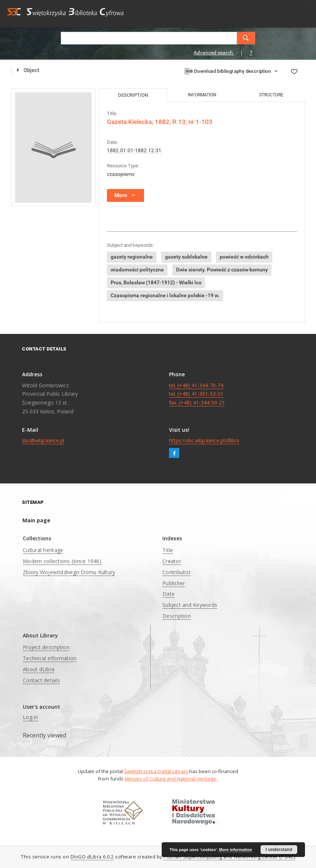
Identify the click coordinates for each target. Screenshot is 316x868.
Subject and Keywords (190, 605)
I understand (279, 850)
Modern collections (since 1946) (62, 561)
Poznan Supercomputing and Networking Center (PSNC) (229, 857)
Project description (46, 647)
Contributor (177, 572)
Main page (36, 520)
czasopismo (121, 174)
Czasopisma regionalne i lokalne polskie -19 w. (165, 295)
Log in (30, 717)
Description (177, 616)
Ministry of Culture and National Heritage (171, 779)
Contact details (41, 680)
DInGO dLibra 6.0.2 (92, 857)
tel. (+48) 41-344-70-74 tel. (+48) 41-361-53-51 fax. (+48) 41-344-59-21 (197, 394)
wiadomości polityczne (137, 270)
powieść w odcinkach (244, 257)
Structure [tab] (271, 95)
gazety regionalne (132, 257)
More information (236, 850)
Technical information (50, 658)
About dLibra (39, 669)
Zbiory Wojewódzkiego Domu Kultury (69, 572)
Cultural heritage (43, 550)
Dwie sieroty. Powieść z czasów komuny (222, 270)
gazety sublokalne (186, 257)
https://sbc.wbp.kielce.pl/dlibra (204, 440)
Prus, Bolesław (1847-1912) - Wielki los (156, 282)
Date (168, 594)
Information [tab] (202, 95)
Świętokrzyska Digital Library (156, 771)
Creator (172, 561)
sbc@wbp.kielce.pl (43, 440)
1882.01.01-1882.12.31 (134, 150)
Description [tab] (133, 95)
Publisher (174, 583)
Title (168, 550)
